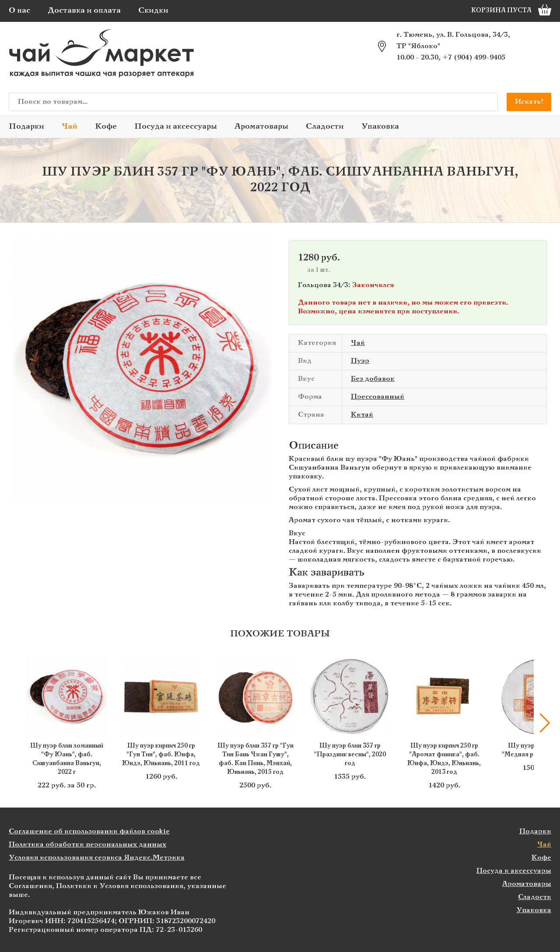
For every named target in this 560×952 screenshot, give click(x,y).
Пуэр (360, 361)
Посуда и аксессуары (176, 127)
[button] (545, 723)
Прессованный (378, 397)
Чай (70, 127)
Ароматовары (261, 127)
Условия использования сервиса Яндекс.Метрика (97, 858)
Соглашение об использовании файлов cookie (89, 831)
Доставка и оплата (84, 11)
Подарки (26, 127)
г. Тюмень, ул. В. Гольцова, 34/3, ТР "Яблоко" (453, 40)
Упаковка (380, 127)
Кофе (106, 127)
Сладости (325, 127)
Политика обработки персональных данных (87, 845)
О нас (19, 11)
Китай (362, 415)
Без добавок (373, 379)
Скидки (153, 11)
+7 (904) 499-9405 (474, 58)
